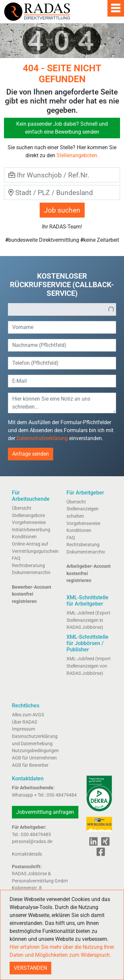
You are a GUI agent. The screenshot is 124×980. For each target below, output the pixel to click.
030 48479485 (36, 835)
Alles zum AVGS (28, 715)
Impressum (23, 729)
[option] (57, 309)
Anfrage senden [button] (31, 454)
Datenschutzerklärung (42, 438)
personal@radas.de (32, 842)
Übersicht (22, 508)
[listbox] (62, 309)
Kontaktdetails (27, 854)
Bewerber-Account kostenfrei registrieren (32, 594)
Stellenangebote (28, 516)
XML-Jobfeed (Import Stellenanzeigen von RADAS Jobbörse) (89, 666)
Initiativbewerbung (31, 530)
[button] (111, 309)
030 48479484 (62, 795)
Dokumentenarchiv (31, 573)
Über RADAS (24, 722)
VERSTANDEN (30, 968)
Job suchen (62, 210)
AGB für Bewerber (30, 765)
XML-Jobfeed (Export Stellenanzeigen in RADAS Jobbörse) (88, 620)
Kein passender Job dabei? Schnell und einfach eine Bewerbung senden (62, 128)
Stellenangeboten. (78, 155)
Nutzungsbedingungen (35, 751)
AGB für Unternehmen (34, 758)
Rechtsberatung (28, 566)
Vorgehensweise (29, 523)
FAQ (16, 558)
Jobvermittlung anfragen (45, 812)
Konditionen (24, 537)
